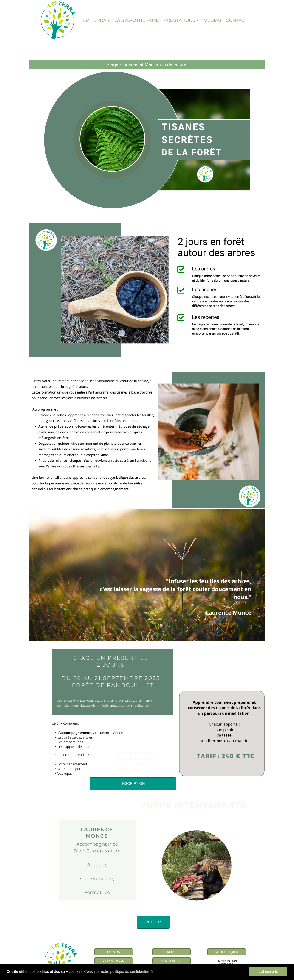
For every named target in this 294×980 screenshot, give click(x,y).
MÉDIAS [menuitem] (212, 20)
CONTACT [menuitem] (237, 20)
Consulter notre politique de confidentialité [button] (118, 972)
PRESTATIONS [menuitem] (181, 20)
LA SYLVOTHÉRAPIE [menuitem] (137, 20)
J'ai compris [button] (268, 972)
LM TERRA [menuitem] (96, 20)
